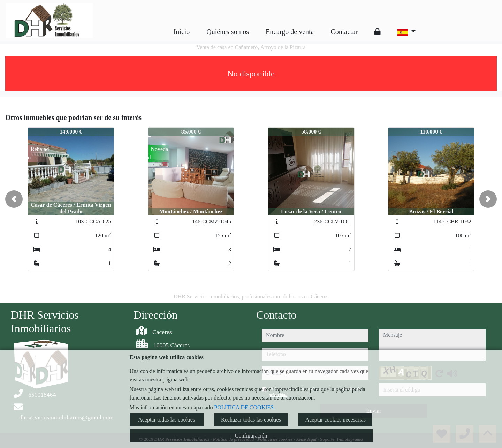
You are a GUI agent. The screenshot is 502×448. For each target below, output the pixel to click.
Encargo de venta (290, 32)
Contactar (344, 32)
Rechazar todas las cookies (251, 420)
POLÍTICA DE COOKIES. (245, 407)
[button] (14, 199)
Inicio (182, 32)
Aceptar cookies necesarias (336, 420)
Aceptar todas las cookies (166, 420)
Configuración (251, 436)
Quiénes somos (228, 32)
